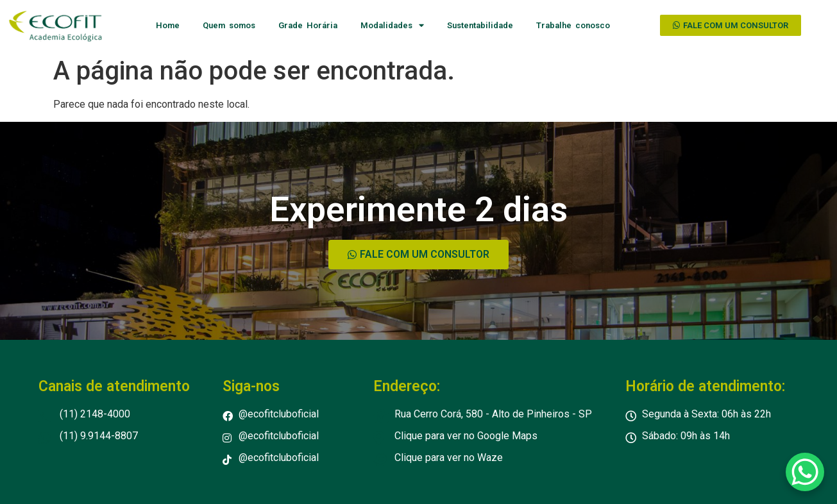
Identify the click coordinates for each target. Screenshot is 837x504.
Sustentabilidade (480, 25)
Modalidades (392, 25)
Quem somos (229, 25)
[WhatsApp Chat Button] (805, 472)
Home (168, 25)
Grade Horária (308, 25)
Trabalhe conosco (573, 25)
